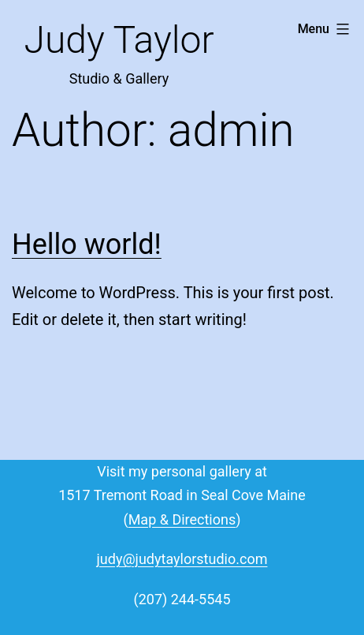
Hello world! (87, 245)
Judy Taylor (119, 40)
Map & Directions (182, 519)
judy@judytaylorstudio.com (182, 559)
